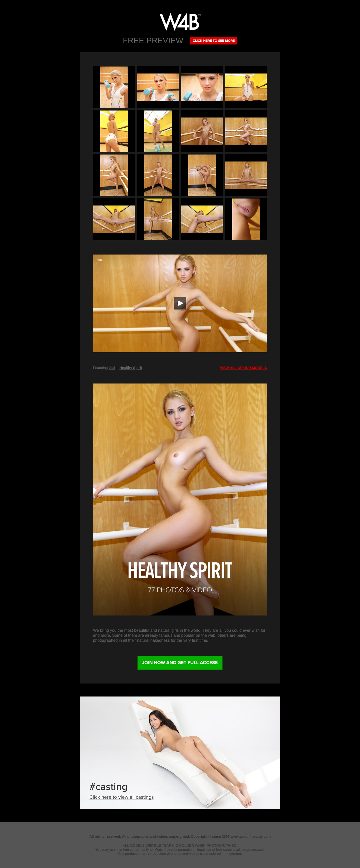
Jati (112, 368)
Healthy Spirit (131, 368)
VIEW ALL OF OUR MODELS (243, 368)
